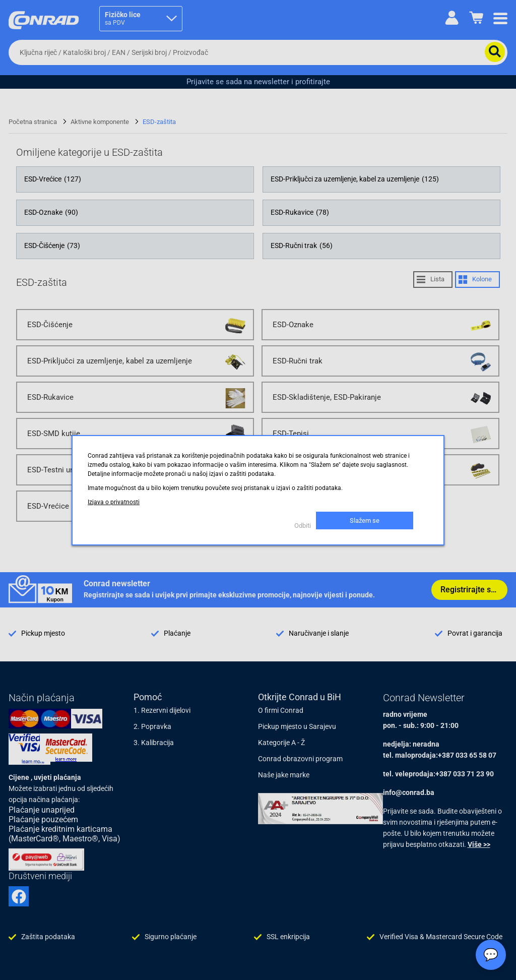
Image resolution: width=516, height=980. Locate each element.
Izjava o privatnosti (114, 502)
